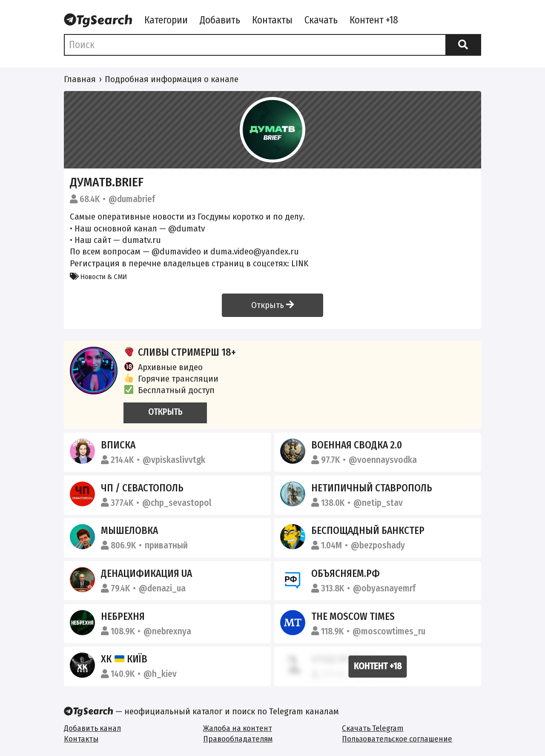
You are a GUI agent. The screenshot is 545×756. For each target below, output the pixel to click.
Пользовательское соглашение (397, 739)
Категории (166, 20)
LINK (300, 263)
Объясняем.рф (346, 573)
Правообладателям (238, 739)
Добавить (220, 20)
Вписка (118, 445)
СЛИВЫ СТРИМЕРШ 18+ (180, 352)
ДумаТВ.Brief (107, 182)
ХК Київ (124, 659)
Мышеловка (129, 531)
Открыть (272, 305)
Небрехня (123, 616)
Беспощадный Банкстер (368, 531)
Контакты (272, 20)
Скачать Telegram (373, 728)
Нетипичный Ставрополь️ (372, 488)
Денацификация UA (146, 573)
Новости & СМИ (98, 277)
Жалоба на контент (238, 728)
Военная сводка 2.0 (357, 445)
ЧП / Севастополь (142, 488)
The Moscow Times (353, 616)
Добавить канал (92, 728)
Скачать (321, 20)
